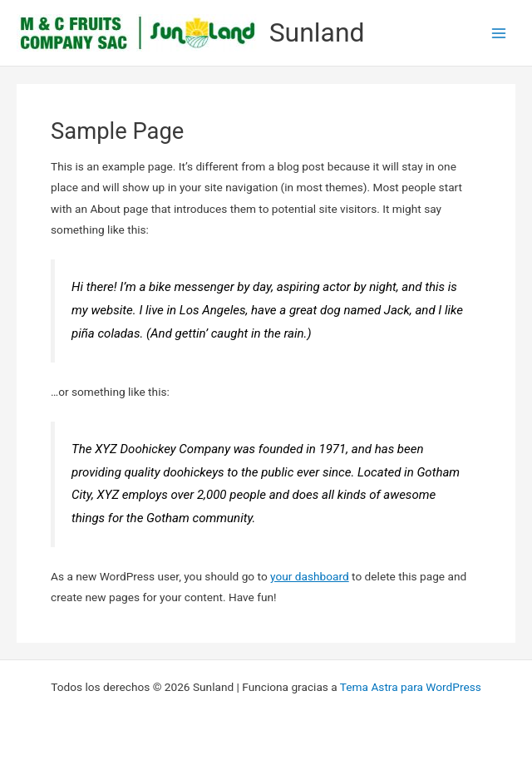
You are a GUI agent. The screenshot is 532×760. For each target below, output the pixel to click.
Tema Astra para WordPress (411, 687)
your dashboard (310, 576)
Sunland (317, 32)
